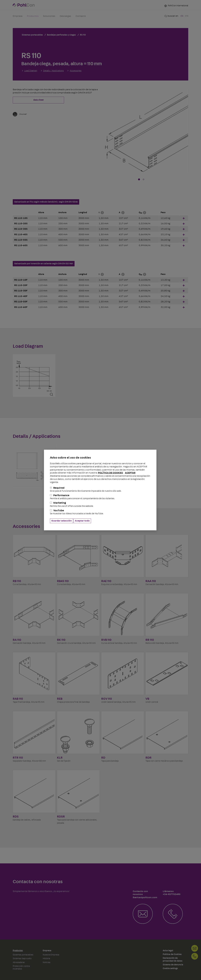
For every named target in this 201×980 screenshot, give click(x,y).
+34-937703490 (195, 956)
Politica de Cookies (172, 954)
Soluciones (49, 17)
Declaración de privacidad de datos (173, 959)
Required (100, 489)
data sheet (38, 100)
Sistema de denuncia (173, 965)
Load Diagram (31, 71)
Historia (46, 959)
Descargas (65, 17)
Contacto (81, 17)
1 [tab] (139, 180)
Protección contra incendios (21, 968)
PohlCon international (176, 6)
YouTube (100, 512)
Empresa (18, 17)
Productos (33, 17)
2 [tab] (144, 180)
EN (187, 17)
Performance (100, 497)
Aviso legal (168, 951)
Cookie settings (170, 968)
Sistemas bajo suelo (22, 959)
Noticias (47, 962)
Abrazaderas (19, 962)
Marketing (100, 504)
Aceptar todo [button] (82, 521)
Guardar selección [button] (61, 521)
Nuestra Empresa (51, 955)
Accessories (76, 71)
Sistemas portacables (23, 955)
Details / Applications (53, 71)
